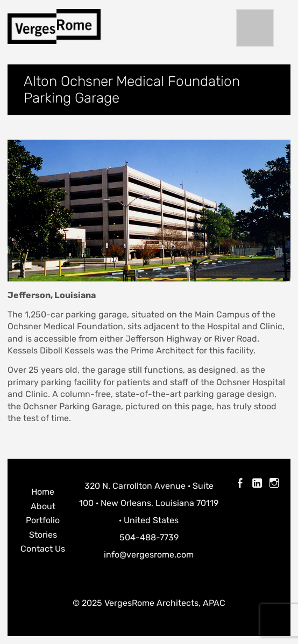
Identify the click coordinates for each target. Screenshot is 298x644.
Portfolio (43, 520)
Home (43, 492)
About (43, 506)
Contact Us (43, 549)
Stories (43, 535)
